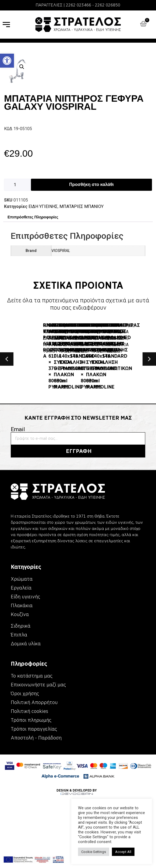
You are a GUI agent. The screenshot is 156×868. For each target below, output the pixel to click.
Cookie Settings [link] (94, 852)
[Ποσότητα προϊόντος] (17, 185)
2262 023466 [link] (79, 5)
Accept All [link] (123, 852)
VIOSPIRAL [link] (61, 251)
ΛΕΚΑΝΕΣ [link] (46, 343)
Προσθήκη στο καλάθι (91, 184)
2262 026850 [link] (108, 5)
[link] (7, 61)
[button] (22, 67)
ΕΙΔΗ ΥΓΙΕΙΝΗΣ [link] (43, 206)
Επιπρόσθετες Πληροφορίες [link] (33, 217)
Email (18, 484)
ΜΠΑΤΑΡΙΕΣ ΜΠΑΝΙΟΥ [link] (81, 206)
